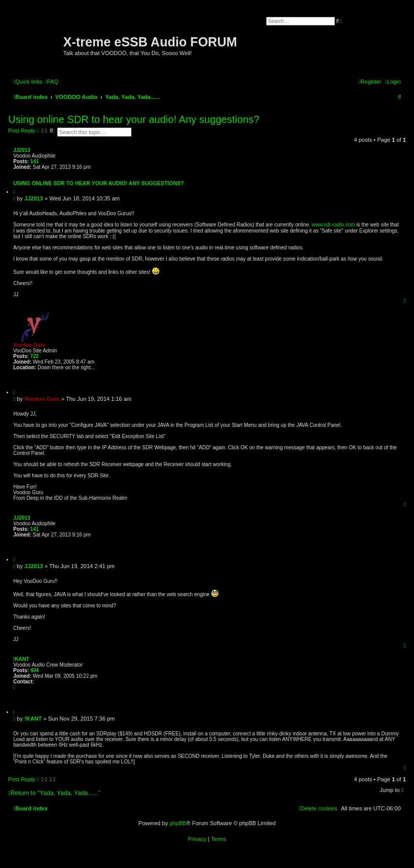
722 (34, 356)
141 (34, 161)
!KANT (21, 659)
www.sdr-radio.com (333, 225)
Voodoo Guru (29, 345)
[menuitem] (51, 82)
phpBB (178, 823)
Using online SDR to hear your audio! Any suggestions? (134, 119)
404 (34, 670)
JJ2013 (22, 150)
